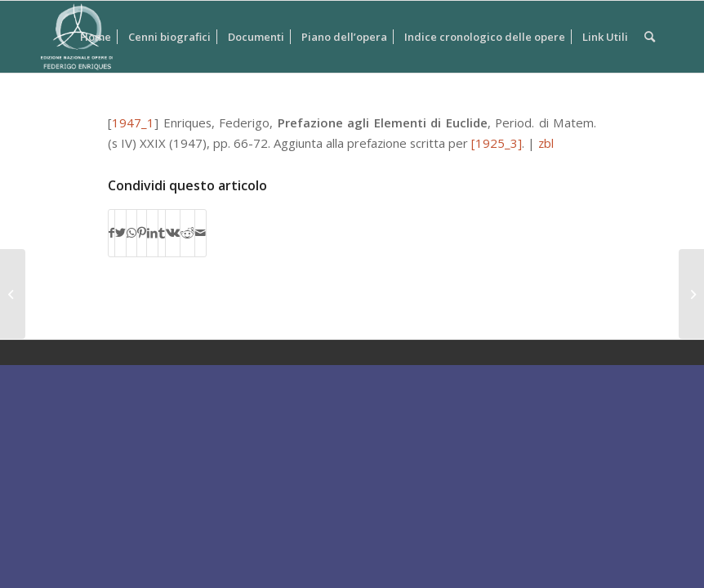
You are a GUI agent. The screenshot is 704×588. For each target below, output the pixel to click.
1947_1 (133, 122)
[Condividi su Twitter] (120, 233)
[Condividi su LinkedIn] (152, 233)
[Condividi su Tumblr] (162, 233)
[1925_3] (497, 143)
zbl (546, 143)
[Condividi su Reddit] (187, 233)
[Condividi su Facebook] (111, 233)
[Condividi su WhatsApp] (131, 233)
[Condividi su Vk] (173, 233)
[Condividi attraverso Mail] (201, 233)
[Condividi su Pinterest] (142, 233)
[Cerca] (650, 37)
